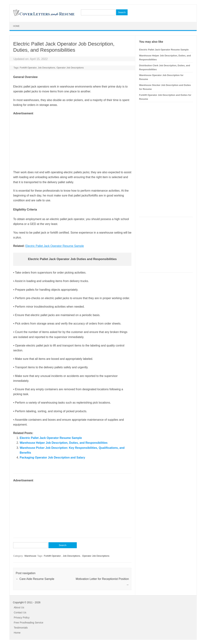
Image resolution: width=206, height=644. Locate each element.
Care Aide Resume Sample (35, 579)
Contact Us (20, 612)
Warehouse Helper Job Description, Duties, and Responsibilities (64, 443)
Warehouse (30, 556)
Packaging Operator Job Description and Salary (52, 458)
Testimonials (21, 628)
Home (16, 26)
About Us (19, 607)
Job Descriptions (46, 68)
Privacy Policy (22, 618)
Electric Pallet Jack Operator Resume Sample (55, 246)
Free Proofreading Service (29, 623)
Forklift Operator (28, 68)
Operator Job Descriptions (70, 68)
